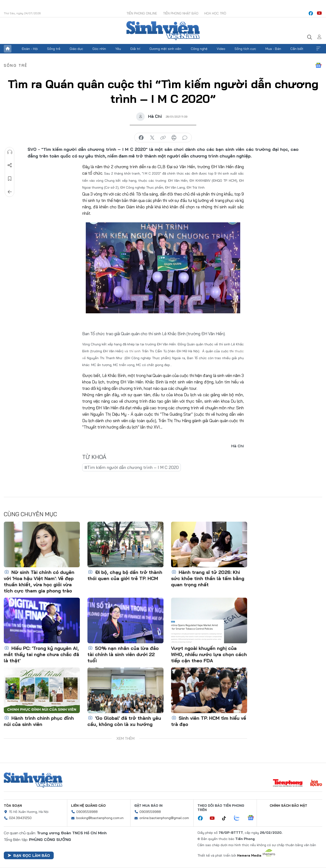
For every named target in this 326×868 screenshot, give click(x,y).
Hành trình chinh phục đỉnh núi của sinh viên (39, 721)
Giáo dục (76, 49)
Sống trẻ (54, 49)
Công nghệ (199, 49)
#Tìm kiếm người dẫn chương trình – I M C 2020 (132, 467)
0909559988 (87, 812)
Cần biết (297, 49)
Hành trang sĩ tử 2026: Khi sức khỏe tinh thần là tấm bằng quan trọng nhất (208, 578)
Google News (318, 65)
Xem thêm (318, 49)
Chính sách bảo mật (288, 806)
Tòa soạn (13, 806)
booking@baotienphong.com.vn (100, 818)
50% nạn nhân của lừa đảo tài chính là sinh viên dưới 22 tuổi (123, 654)
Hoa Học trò (215, 13)
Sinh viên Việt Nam (33, 780)
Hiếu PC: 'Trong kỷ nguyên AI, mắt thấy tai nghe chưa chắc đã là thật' (41, 654)
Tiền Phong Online (142, 13)
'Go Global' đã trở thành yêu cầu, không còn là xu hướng (124, 721)
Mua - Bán (273, 49)
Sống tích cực (245, 49)
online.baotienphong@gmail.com (164, 818)
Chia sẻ (10, 165)
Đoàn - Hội (30, 49)
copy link (163, 138)
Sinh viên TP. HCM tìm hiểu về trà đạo (209, 721)
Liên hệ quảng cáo (88, 806)
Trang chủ (8, 49)
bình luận (185, 138)
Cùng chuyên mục (30, 514)
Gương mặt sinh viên (165, 49)
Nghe (10, 152)
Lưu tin (10, 179)
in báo (174, 138)
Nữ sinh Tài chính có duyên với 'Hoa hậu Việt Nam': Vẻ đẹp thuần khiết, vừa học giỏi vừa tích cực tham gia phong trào (39, 581)
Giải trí (135, 49)
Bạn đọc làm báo (29, 855)
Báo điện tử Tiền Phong (163, 31)
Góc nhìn (99, 49)
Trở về (10, 192)
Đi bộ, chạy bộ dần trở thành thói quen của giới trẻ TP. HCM (125, 575)
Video (221, 49)
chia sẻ (141, 138)
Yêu (118, 49)
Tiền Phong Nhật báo (181, 13)
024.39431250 (20, 818)
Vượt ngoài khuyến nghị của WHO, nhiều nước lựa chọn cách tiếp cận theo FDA (209, 654)
